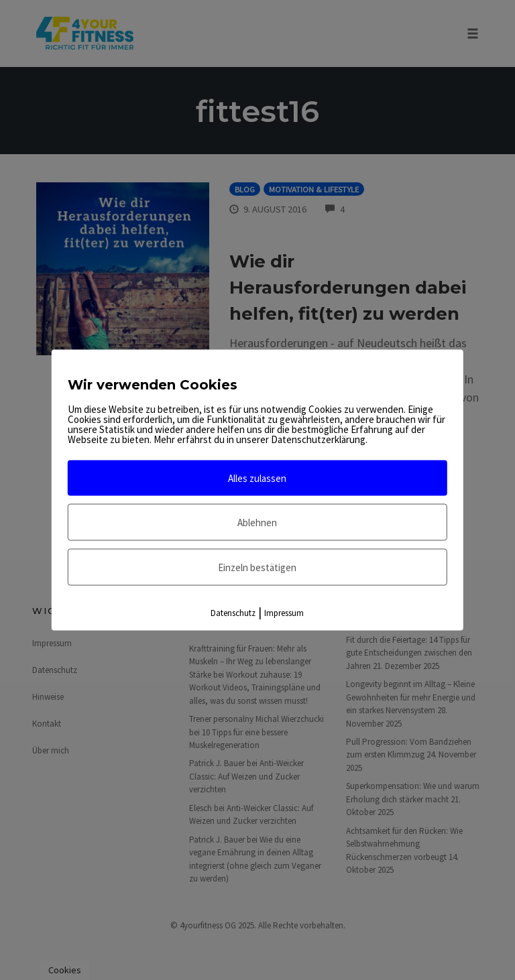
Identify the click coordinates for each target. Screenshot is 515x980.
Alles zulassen (257, 478)
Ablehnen (257, 523)
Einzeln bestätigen (257, 567)
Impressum (284, 613)
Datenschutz (233, 613)
